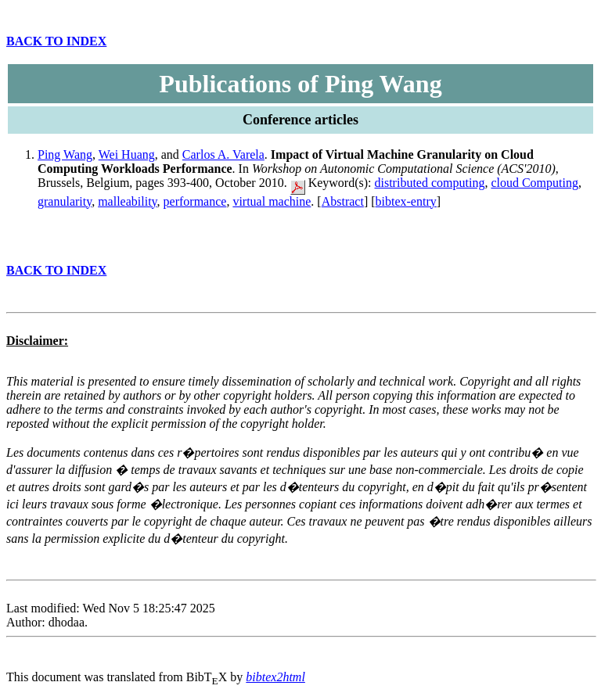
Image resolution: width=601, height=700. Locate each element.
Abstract (343, 201)
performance (195, 201)
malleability (127, 201)
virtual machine (272, 201)
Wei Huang (127, 154)
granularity (65, 201)
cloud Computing (534, 183)
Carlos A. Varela (223, 154)
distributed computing (430, 183)
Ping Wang (65, 154)
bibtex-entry (406, 201)
